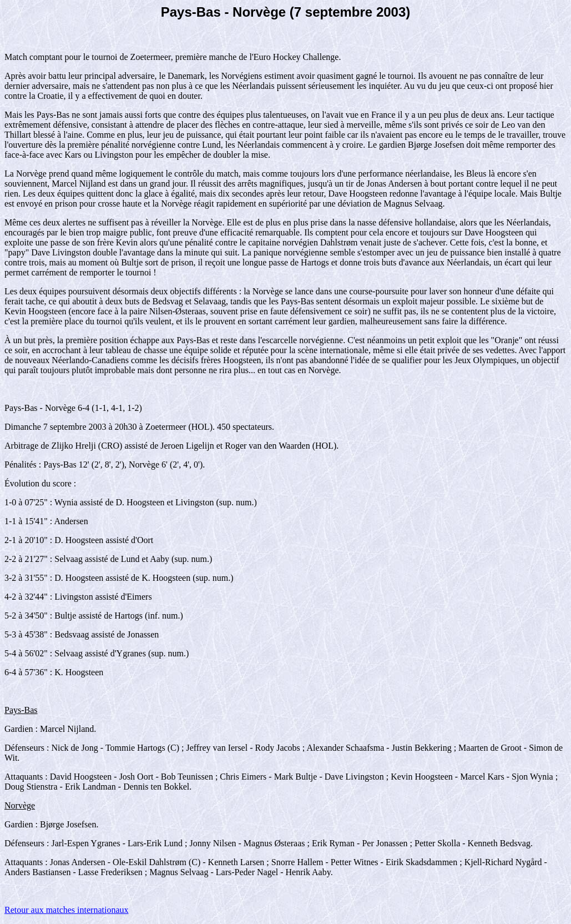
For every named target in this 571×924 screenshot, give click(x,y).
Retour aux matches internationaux (66, 910)
